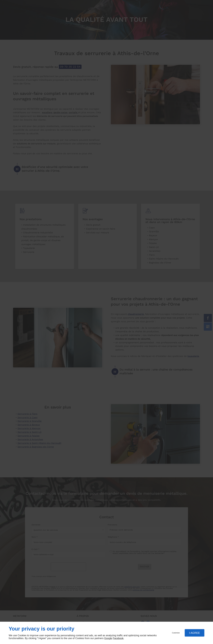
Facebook (118, 638)
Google (108, 638)
